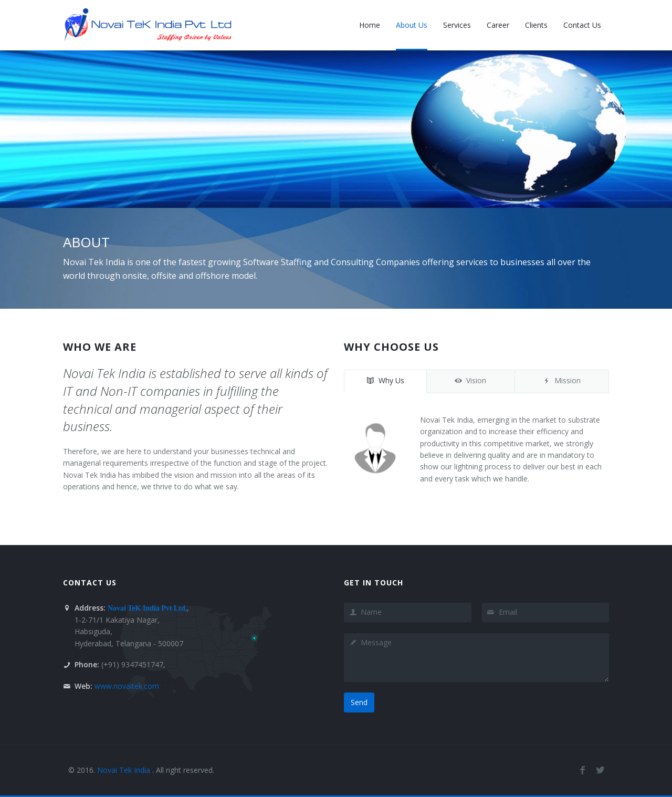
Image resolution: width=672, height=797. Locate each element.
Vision (470, 380)
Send (359, 702)
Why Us (386, 380)
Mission (562, 380)
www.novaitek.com (127, 686)
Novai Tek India (125, 770)
